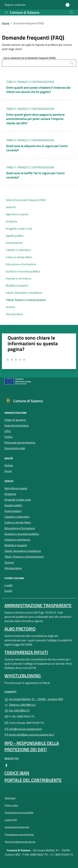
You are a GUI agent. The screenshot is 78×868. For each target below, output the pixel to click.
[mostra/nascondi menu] (6, 13)
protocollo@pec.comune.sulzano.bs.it (29, 735)
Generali (11, 207)
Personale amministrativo (20, 443)
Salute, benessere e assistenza (24, 293)
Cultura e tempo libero (19, 257)
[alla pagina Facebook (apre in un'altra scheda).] (6, 765)
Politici (8, 437)
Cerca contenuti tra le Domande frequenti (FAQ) (29, 58)
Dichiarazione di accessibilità (19, 813)
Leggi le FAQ (11, 820)
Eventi (23, 591)
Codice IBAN (17, 773)
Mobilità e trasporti (17, 286)
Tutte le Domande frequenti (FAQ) (26, 200)
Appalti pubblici (15, 236)
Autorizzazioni (14, 243)
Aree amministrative (17, 425)
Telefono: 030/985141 (20, 705)
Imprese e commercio (19, 278)
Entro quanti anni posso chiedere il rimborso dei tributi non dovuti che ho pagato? (38, 90)
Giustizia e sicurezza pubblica (23, 271)
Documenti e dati (15, 448)
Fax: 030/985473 (17, 710)
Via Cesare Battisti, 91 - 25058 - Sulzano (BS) (39, 699)
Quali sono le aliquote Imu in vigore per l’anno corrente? (37, 148)
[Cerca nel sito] (71, 12)
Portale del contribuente (33, 780)
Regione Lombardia (15, 5)
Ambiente (11, 221)
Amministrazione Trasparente (38, 605)
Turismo (10, 307)
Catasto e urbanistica (18, 250)
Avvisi (8, 471)
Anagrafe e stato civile (19, 229)
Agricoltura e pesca (17, 214)
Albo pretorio (20, 629)
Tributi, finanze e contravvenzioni (30, 82)
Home (6, 23)
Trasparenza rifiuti (26, 652)
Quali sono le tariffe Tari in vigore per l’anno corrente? (35, 175)
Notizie (9, 465)
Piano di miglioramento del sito (20, 842)
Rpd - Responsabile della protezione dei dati (32, 746)
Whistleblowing (23, 676)
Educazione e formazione (21, 264)
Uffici (8, 431)
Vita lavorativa (14, 314)
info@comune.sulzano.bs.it (23, 729)
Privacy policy (11, 805)
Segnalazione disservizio (17, 827)
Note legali (10, 798)
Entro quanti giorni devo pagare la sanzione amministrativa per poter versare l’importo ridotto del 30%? (35, 119)
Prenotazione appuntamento (19, 834)
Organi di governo (15, 420)
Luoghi (23, 585)
